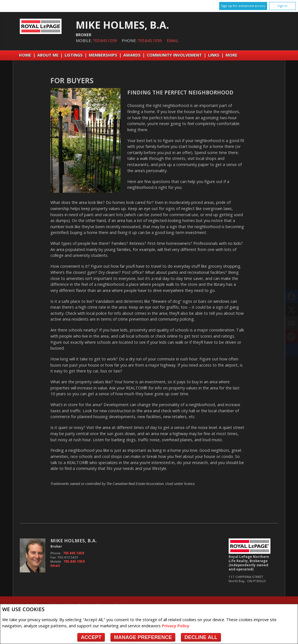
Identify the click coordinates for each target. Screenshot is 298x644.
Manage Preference (143, 637)
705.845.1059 (105, 41)
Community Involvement (174, 55)
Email (173, 41)
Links (214, 55)
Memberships (103, 55)
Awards (132, 55)
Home (25, 55)
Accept (91, 637)
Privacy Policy (176, 626)
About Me (48, 55)
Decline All (201, 637)
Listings (74, 55)
